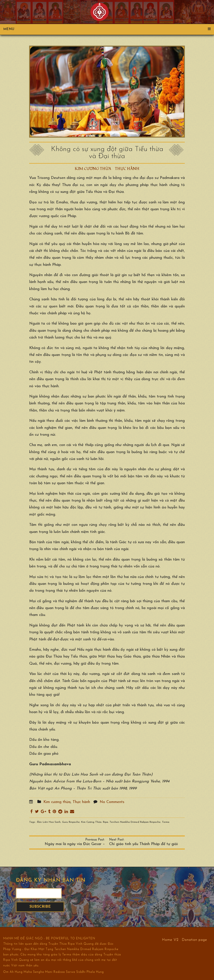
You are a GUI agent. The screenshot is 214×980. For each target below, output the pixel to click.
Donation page (194, 940)
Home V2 (170, 940)
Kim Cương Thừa (91, 822)
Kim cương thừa (93, 169)
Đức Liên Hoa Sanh (49, 822)
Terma (166, 822)
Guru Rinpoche (71, 822)
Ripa (105, 822)
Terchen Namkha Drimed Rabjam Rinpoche (135, 822)
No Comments (112, 802)
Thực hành (127, 169)
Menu (107, 29)
